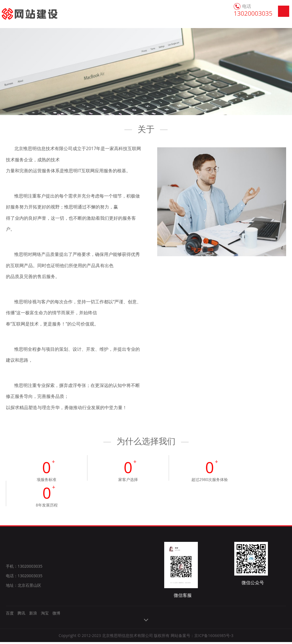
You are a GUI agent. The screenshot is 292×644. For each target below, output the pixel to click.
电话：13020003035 (24, 578)
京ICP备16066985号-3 (214, 637)
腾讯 (21, 615)
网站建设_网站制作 (23, 14)
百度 (10, 615)
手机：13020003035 (24, 568)
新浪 (33, 615)
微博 (56, 615)
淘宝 (45, 615)
